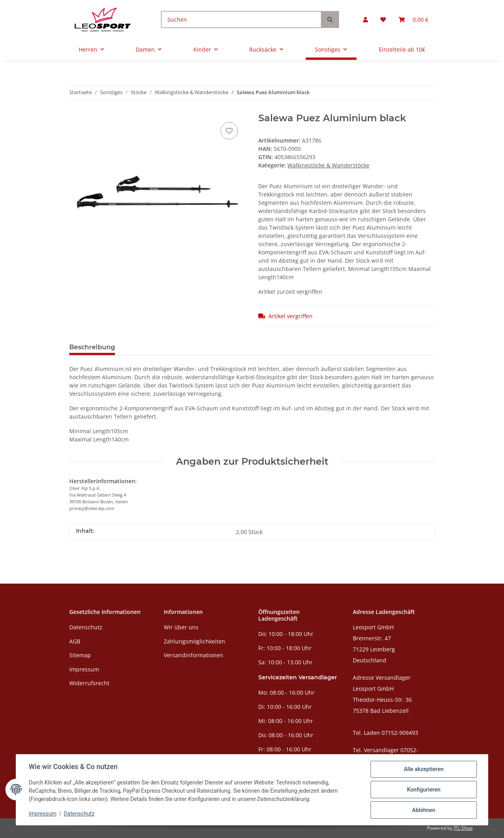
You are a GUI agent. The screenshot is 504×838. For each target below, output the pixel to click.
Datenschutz (86, 627)
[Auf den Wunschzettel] (229, 131)
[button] (365, 19)
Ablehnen (423, 810)
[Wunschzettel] (383, 19)
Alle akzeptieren (423, 769)
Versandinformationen (194, 655)
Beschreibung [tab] (92, 347)
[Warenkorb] (413, 19)
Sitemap (80, 655)
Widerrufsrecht (89, 683)
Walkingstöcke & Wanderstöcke (328, 165)
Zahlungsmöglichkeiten (195, 641)
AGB (75, 641)
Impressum (84, 669)
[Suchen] (241, 19)
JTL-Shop (463, 828)
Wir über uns (181, 627)
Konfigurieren (423, 790)
